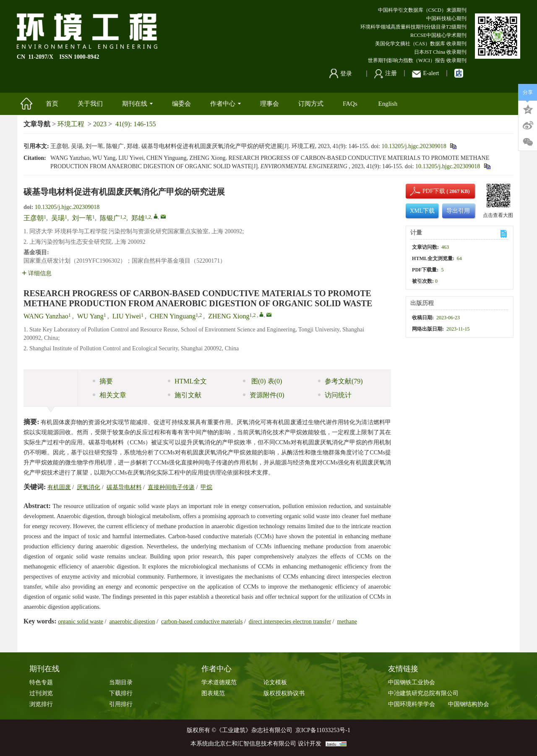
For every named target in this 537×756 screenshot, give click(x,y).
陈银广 (110, 218)
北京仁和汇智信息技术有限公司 (255, 744)
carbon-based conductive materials (202, 622)
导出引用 (458, 211)
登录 (341, 74)
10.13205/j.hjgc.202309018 (414, 146)
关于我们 (90, 104)
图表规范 (213, 693)
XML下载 (422, 211)
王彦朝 (34, 218)
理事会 (270, 104)
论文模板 (275, 682)
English (388, 104)
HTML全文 (187, 381)
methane (347, 622)
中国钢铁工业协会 (412, 682)
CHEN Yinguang (173, 316)
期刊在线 (137, 104)
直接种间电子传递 (171, 487)
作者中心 (225, 104)
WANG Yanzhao (46, 316)
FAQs (351, 104)
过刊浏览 (41, 693)
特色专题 (41, 682)
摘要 (103, 381)
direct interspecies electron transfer (290, 622)
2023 (100, 124)
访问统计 (335, 395)
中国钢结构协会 (469, 704)
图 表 (262, 381)
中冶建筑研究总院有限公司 (423, 693)
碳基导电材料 (124, 487)
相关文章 (109, 395)
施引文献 (185, 395)
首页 (52, 104)
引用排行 (121, 704)
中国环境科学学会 (412, 704)
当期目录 (121, 682)
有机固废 (59, 487)
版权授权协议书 (284, 693)
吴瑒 (58, 218)
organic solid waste (81, 622)
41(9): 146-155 (136, 124)
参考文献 (340, 381)
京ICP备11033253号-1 (323, 730)
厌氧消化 (89, 487)
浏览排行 (41, 704)
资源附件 (264, 395)
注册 (386, 73)
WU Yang (90, 316)
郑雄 (138, 218)
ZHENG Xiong (229, 316)
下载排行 (121, 693)
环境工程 (71, 124)
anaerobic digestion (132, 622)
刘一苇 (82, 218)
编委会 (181, 104)
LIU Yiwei (127, 316)
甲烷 (206, 487)
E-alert (425, 73)
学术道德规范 (219, 682)
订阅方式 (311, 104)
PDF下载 (427, 191)
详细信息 (37, 273)
